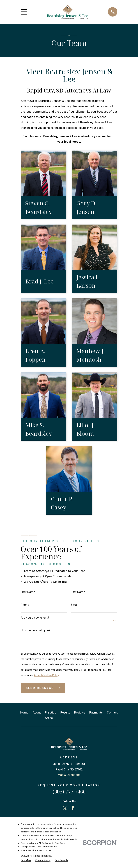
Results (65, 713)
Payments (96, 713)
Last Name (78, 592)
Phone (25, 605)
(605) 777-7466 (69, 792)
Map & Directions (69, 775)
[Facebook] (73, 808)
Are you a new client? (35, 618)
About (37, 713)
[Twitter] (65, 808)
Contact (112, 713)
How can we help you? (35, 630)
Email (74, 605)
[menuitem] (26, 860)
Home (24, 713)
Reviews (80, 713)
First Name (28, 592)
